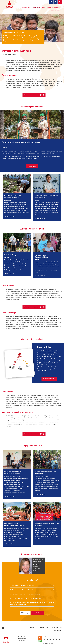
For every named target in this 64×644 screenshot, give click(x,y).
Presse (42, 627)
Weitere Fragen (25, 613)
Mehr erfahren (32, 166)
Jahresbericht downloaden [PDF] (34, 95)
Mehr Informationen (49, 379)
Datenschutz (50, 627)
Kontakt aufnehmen (38, 613)
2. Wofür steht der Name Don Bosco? (32, 590)
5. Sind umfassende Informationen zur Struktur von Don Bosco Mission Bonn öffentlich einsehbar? (32, 603)
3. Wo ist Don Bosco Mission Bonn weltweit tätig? (32, 594)
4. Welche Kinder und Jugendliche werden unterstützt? (32, 598)
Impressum (59, 627)
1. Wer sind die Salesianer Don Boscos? (32, 585)
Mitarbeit (36, 627)
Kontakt (29, 627)
